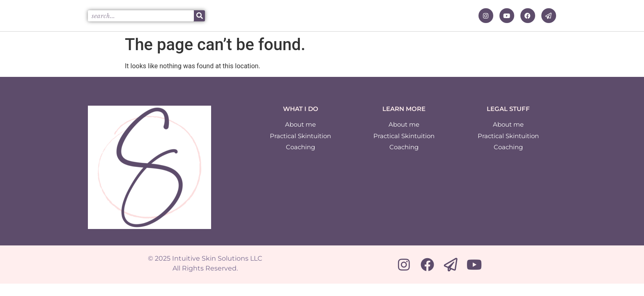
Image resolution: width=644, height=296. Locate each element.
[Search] (199, 16)
